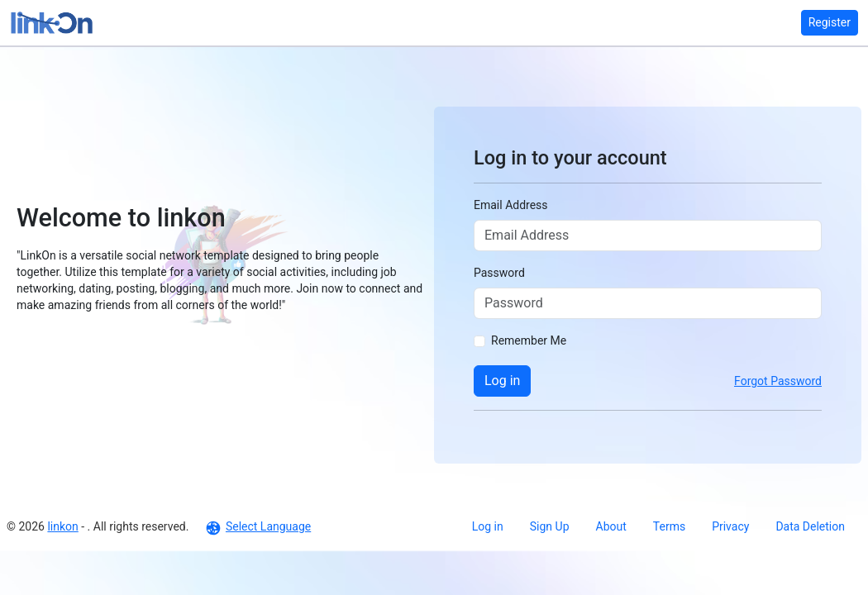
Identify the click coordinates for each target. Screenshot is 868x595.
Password (499, 273)
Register (830, 22)
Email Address (511, 205)
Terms (669, 526)
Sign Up (550, 526)
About (611, 526)
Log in (502, 381)
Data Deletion (810, 526)
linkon (62, 526)
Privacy (730, 526)
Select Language (258, 526)
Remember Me (529, 340)
